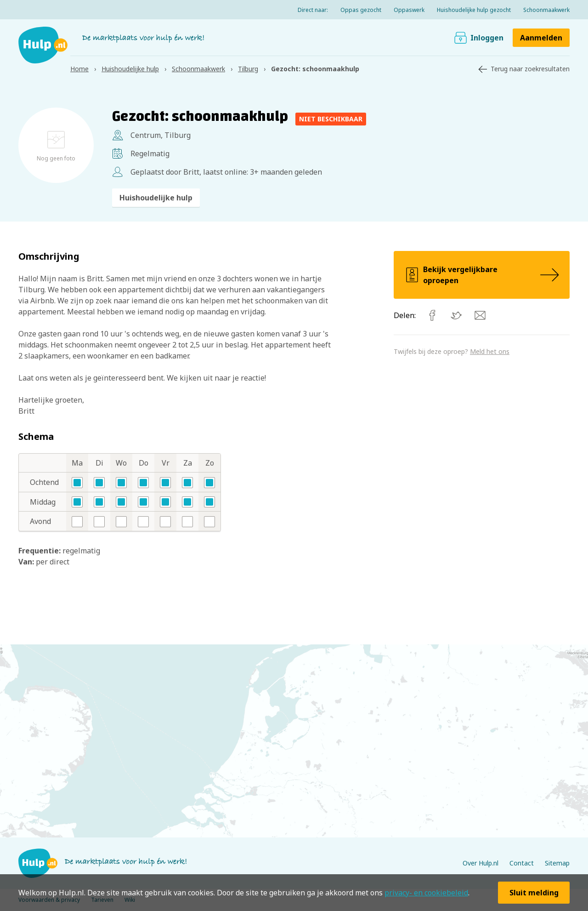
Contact (522, 863)
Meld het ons (490, 351)
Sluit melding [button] (534, 893)
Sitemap (557, 863)
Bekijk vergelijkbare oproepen (482, 275)
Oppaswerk (409, 10)
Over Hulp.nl (481, 863)
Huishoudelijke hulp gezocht (474, 10)
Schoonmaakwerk (546, 10)
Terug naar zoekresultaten (530, 69)
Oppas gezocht (361, 10)
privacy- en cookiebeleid (426, 893)
